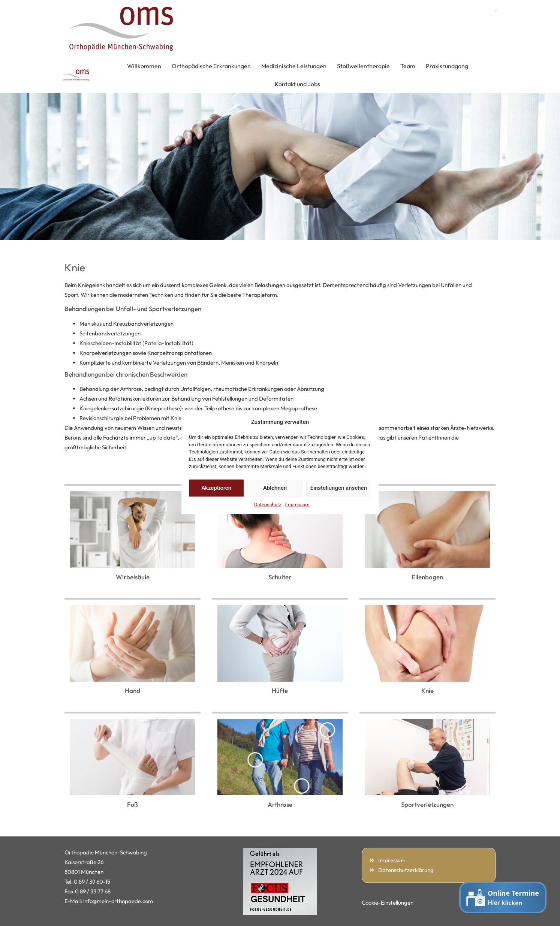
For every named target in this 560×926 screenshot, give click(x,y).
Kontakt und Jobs (297, 84)
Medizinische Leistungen (294, 66)
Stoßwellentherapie (363, 66)
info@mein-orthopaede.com (118, 901)
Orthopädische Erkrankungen (211, 66)
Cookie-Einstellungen (388, 903)
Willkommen (144, 66)
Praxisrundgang (447, 66)
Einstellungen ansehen (339, 488)
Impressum (297, 504)
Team (408, 66)
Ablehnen (275, 488)
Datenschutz (268, 504)
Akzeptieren (216, 488)
